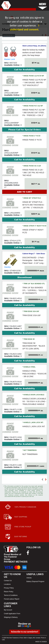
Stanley (7, 267)
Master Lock (10, 59)
